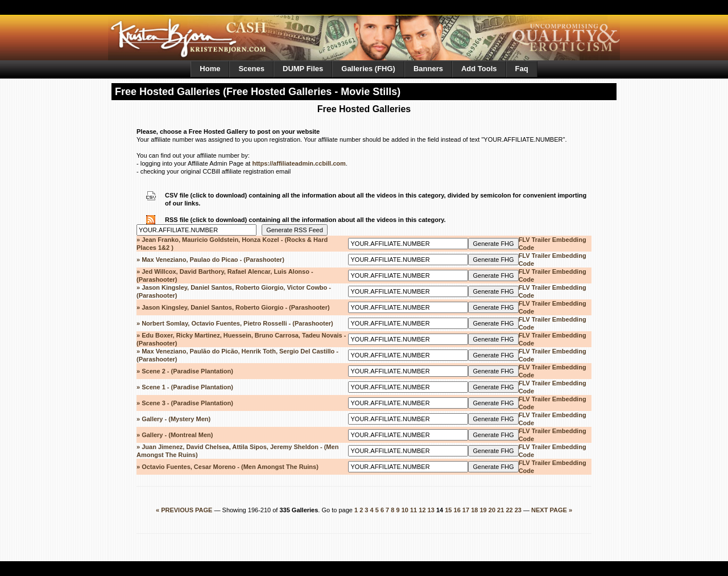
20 (492, 510)
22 (509, 510)
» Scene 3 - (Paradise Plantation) (185, 403)
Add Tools (479, 69)
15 (448, 510)
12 (422, 510)
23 (518, 510)
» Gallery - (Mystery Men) (173, 419)
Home (210, 69)
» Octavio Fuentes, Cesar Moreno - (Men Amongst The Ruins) (227, 467)
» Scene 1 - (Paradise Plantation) (185, 387)
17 (466, 510)
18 (474, 510)
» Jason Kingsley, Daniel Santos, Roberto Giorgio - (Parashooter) (233, 307)
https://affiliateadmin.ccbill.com (299, 163)
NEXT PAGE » (552, 510)
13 (431, 510)
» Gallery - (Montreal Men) (175, 435)
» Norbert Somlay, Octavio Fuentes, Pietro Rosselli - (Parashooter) (235, 323)
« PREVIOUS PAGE (185, 510)
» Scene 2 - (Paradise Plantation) (185, 371)
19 (483, 510)
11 (413, 510)
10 (405, 510)
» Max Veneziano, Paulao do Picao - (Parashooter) (210, 260)
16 (457, 510)
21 (500, 510)
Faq (522, 69)
